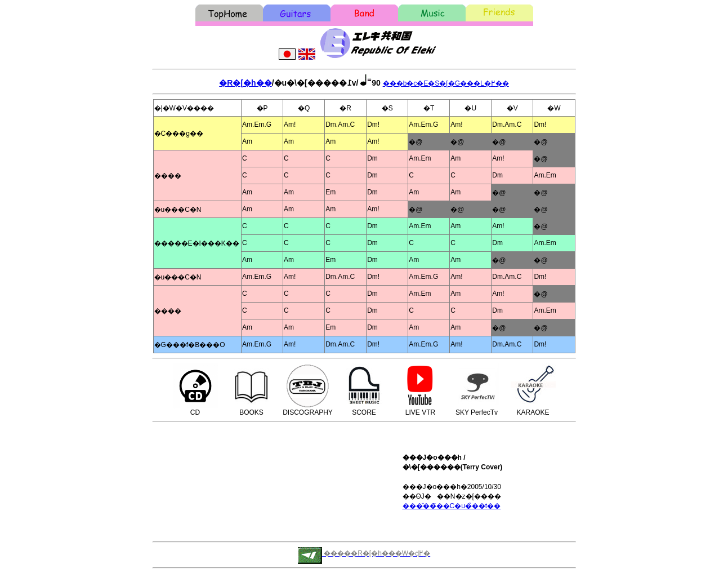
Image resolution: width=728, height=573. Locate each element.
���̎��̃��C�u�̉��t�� (452, 506)
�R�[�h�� (245, 83)
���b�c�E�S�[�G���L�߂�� (446, 83)
